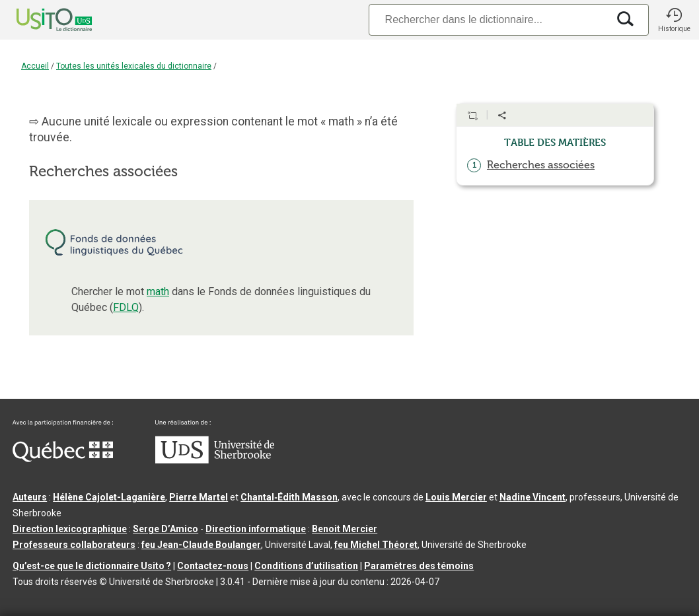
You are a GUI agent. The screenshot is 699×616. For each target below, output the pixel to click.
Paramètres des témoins (419, 566)
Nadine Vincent (533, 497)
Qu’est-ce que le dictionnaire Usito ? (92, 566)
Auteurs (30, 497)
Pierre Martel (199, 497)
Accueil (35, 66)
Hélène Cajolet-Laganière (109, 497)
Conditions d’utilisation (306, 566)
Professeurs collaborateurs (74, 545)
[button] (674, 20)
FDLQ (126, 307)
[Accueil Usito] (40, 20)
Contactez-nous (213, 566)
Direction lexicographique (70, 529)
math (158, 291)
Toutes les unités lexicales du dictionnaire (134, 66)
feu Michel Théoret (376, 545)
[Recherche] (488, 19)
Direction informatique (256, 529)
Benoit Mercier (345, 529)
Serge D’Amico (166, 529)
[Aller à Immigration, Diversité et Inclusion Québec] (63, 459)
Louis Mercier (456, 497)
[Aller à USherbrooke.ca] (215, 460)
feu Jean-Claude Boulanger (201, 545)
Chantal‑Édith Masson (289, 497)
